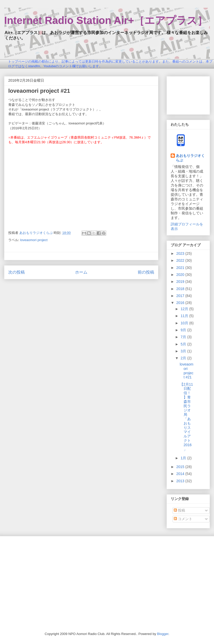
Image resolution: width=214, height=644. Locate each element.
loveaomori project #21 (187, 371)
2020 (181, 275)
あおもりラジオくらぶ (190, 158)
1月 (184, 458)
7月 (184, 337)
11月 (185, 316)
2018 (181, 289)
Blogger (163, 634)
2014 (181, 474)
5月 (184, 344)
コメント (183, 519)
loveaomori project (34, 240)
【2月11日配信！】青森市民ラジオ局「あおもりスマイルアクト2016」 (186, 417)
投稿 (179, 510)
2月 (184, 358)
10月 (185, 323)
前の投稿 (146, 272)
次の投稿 (17, 272)
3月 (184, 351)
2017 (181, 296)
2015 (181, 467)
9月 (184, 330)
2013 (181, 481)
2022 (181, 260)
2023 (181, 253)
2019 (181, 282)
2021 (181, 268)
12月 (185, 309)
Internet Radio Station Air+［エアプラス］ (106, 20)
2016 (181, 303)
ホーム (81, 272)
